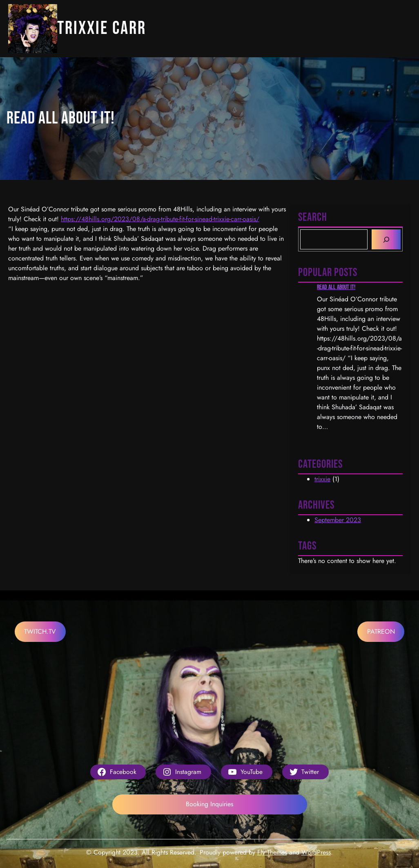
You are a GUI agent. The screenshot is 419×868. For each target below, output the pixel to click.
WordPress (316, 852)
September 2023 (338, 520)
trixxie (322, 479)
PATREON (381, 631)
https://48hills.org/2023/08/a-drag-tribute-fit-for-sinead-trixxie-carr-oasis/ (160, 219)
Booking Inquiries (209, 804)
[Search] (386, 239)
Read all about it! (336, 287)
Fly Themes (272, 852)
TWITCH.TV (40, 631)
